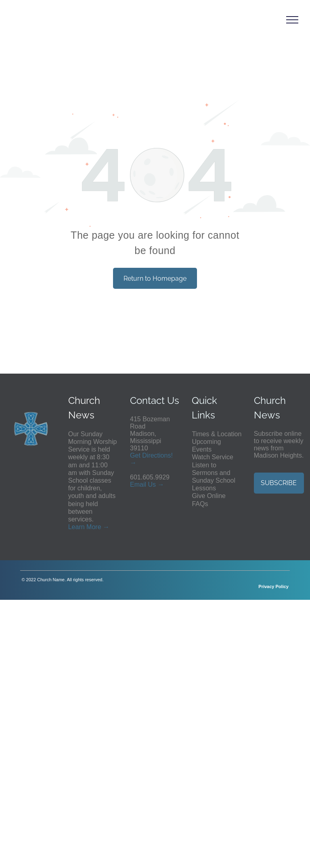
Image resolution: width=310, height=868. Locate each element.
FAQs (200, 504)
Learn (76, 527)
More (94, 527)
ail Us (148, 484)
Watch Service (213, 457)
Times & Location (217, 434)
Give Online (209, 496)
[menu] (292, 20)
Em (135, 484)
